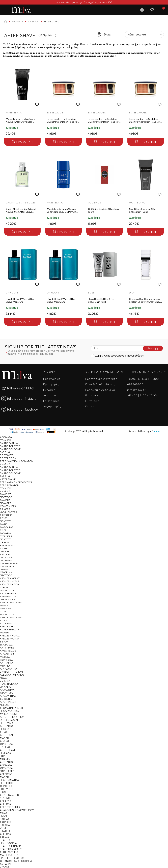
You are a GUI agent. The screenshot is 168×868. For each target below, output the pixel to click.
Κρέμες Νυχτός (10, 636)
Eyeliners (6, 536)
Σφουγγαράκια (9, 563)
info (155, 431)
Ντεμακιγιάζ (8, 599)
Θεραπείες (6, 608)
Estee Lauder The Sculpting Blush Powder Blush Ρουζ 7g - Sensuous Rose (63, 121)
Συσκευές (6, 801)
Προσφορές (51, 384)
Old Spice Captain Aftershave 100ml (104, 210)
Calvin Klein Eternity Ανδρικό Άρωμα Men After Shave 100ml (21, 211)
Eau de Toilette (10, 446)
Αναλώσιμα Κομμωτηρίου (17, 810)
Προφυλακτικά (9, 711)
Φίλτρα (104, 34)
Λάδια (4, 620)
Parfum (5, 452)
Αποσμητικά (8, 696)
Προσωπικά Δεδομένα (100, 390)
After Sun (6, 735)
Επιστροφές (51, 401)
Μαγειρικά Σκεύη (10, 855)
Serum (4, 587)
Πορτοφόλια (8, 843)
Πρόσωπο (6, 497)
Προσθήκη (22, 142)
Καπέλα (5, 819)
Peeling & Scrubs (11, 602)
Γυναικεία (6, 440)
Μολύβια (5, 533)
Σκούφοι (6, 822)
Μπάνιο (5, 666)
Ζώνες (4, 828)
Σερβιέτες (6, 699)
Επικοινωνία (93, 395)
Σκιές (3, 530)
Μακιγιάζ (5, 494)
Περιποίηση (7, 783)
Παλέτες (5, 521)
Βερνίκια (5, 681)
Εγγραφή (153, 348)
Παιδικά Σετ (7, 771)
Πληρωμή (49, 390)
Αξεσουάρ (6, 774)
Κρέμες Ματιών (10, 584)
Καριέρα (91, 406)
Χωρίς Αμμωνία (10, 795)
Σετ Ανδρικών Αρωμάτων (16, 482)
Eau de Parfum (9, 443)
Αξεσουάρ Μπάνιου (12, 675)
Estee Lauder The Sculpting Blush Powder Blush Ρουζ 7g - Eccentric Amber (104, 121)
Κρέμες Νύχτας (10, 581)
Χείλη (3, 548)
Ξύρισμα (5, 747)
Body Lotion (8, 458)
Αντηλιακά (7, 663)
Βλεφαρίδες (7, 545)
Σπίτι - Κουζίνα (9, 852)
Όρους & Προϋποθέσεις (130, 356)
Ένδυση (5, 816)
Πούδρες (6, 503)
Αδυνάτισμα (8, 623)
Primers (5, 509)
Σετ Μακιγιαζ (8, 566)
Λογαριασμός (52, 406)
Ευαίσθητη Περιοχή (12, 672)
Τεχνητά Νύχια (9, 684)
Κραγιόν (5, 554)
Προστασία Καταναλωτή (101, 379)
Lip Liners (6, 560)
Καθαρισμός (8, 596)
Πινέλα (4, 569)
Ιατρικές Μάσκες (10, 720)
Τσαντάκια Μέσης (11, 849)
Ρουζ (3, 518)
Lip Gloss (6, 557)
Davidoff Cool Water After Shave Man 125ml (61, 300)
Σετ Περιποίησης (10, 807)
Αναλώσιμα (7, 690)
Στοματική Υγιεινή (11, 708)
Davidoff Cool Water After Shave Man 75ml (20, 300)
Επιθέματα (7, 723)
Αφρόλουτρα (9, 669)
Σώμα (4, 611)
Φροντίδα (6, 693)
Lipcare (5, 551)
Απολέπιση (7, 654)
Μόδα (4, 813)
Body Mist (6, 455)
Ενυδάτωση (7, 590)
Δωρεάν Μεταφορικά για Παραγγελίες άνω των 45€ (84, 2)
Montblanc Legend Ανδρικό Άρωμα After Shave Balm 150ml (20, 121)
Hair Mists (7, 789)
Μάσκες (5, 605)
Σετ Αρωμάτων (9, 485)
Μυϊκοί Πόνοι (8, 714)
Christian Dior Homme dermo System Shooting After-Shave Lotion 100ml (145, 301)
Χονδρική (6, 864)
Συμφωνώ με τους (119, 356)
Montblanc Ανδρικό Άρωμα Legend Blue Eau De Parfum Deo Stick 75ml (62, 211)
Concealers (8, 506)
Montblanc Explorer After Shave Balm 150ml (143, 210)
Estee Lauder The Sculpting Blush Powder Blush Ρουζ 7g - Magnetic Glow (145, 121)
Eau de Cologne (10, 449)
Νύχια (3, 678)
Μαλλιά (5, 738)
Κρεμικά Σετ (8, 626)
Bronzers (6, 515)
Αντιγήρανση (8, 593)
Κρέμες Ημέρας (10, 578)
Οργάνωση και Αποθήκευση (17, 861)
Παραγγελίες (52, 379)
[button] (132, 10)
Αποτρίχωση (8, 702)
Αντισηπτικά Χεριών (12, 717)
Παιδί (3, 756)
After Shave (8, 479)
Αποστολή (50, 395)
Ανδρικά (33, 22)
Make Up (5, 500)
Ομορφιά (6, 572)
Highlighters (8, 512)
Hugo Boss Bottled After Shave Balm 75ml (101, 300)
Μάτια (4, 524)
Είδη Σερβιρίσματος (12, 858)
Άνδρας (5, 741)
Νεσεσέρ (5, 705)
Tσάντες (5, 840)
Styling (5, 798)
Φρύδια (4, 542)
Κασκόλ (5, 825)
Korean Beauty (10, 630)
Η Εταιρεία (92, 401)
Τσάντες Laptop (10, 846)
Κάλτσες (5, 831)
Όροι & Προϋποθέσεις (100, 384)
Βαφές (4, 792)
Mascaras (7, 527)
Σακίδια (5, 837)
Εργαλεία (5, 687)
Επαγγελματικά (9, 780)
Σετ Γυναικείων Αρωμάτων (17, 461)
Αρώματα (18, 22)
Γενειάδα (6, 753)
